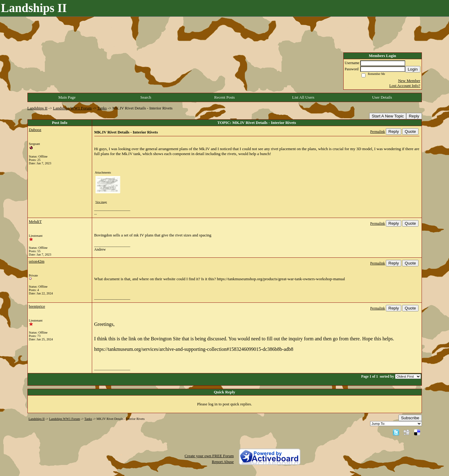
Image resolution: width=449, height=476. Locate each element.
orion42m (37, 261)
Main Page (67, 97)
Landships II (37, 108)
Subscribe (410, 418)
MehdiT (35, 222)
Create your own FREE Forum (209, 456)
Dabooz (35, 130)
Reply (414, 116)
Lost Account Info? (405, 86)
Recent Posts (225, 97)
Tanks (102, 108)
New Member (409, 81)
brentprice (37, 306)
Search (146, 97)
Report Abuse (223, 462)
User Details (382, 97)
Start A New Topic (388, 116)
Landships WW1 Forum (72, 108)
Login (413, 69)
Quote (410, 131)
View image (101, 202)
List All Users (303, 97)
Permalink (378, 132)
